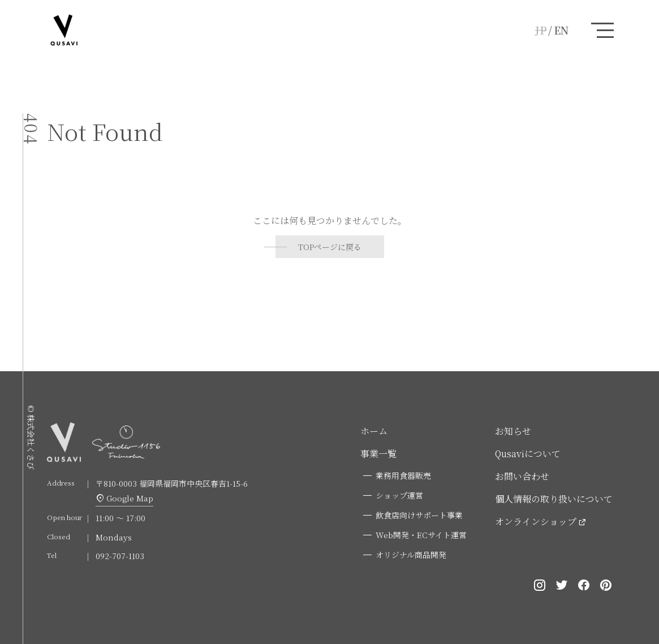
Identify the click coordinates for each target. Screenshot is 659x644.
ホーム (374, 431)
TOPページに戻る (330, 247)
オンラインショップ (536, 521)
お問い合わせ (522, 476)
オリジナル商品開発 (411, 555)
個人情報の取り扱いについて (554, 499)
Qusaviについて (528, 454)
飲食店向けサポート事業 (419, 515)
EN (561, 30)
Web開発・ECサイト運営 (421, 535)
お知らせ (513, 431)
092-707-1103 (120, 556)
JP (541, 30)
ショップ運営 (399, 495)
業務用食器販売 (403, 475)
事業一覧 (378, 454)
